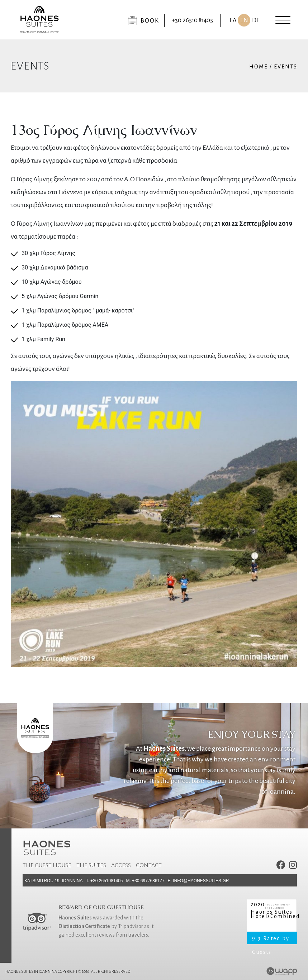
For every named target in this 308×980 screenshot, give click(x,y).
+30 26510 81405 (192, 20)
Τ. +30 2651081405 (104, 881)
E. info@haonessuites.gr (198, 881)
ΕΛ (233, 20)
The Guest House (47, 865)
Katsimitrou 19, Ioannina (53, 881)
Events (286, 67)
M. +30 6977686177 (145, 881)
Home (259, 67)
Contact (149, 865)
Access (121, 865)
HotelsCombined (272, 916)
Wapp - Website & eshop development (282, 971)
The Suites (91, 865)
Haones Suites (272, 912)
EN (244, 20)
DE (256, 20)
